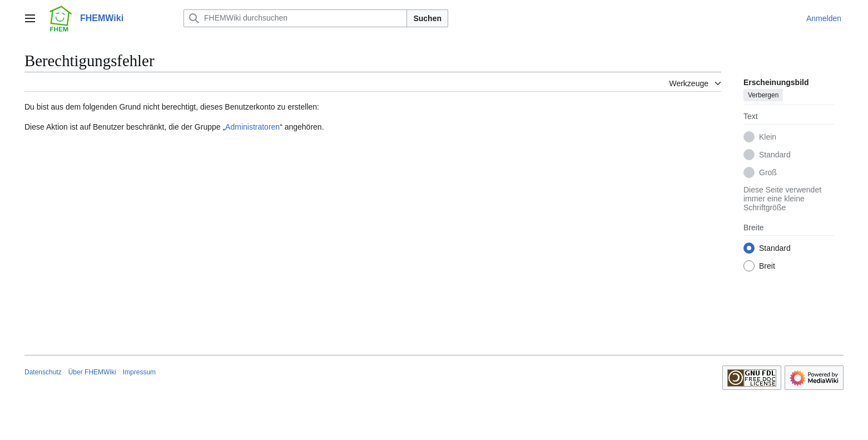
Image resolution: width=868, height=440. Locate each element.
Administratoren (252, 127)
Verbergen (763, 95)
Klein (768, 137)
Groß (768, 172)
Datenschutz (43, 372)
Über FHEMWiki (92, 372)
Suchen (427, 18)
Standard (775, 155)
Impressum (139, 372)
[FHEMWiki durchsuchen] (295, 18)
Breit (767, 266)
